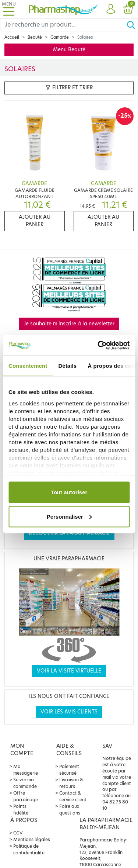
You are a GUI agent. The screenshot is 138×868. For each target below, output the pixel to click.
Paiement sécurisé (69, 770)
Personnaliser (69, 516)
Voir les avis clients (69, 712)
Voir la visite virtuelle (69, 671)
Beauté (35, 37)
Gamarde (60, 37)
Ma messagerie (26, 770)
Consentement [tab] (28, 366)
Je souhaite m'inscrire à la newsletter (69, 324)
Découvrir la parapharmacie (69, 533)
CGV (18, 833)
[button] (111, 9)
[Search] (63, 25)
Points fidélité (21, 810)
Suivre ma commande (25, 783)
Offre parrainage (26, 796)
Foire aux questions (70, 810)
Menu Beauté (69, 50)
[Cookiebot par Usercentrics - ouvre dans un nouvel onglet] (98, 345)
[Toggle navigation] (9, 9)
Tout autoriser (69, 492)
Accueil (12, 37)
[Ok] (132, 25)
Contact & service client (73, 796)
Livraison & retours (71, 783)
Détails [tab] (67, 366)
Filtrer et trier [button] (69, 88)
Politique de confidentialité (29, 849)
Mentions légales (32, 839)
